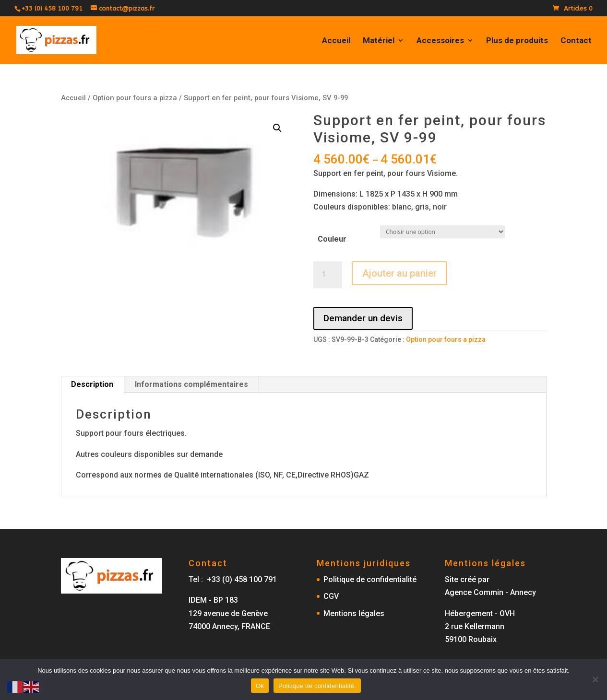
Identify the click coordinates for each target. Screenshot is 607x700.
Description (92, 384)
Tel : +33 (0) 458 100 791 (233, 579)
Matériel (379, 41)
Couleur (332, 239)
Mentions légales (354, 613)
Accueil (336, 41)
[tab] (92, 385)
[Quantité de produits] (328, 275)
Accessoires (440, 41)
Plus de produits (517, 41)
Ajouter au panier (399, 273)
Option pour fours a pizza (135, 98)
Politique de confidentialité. (317, 686)
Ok (260, 686)
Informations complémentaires (191, 384)
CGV (331, 596)
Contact (576, 41)
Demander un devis (363, 318)
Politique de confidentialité (370, 579)
